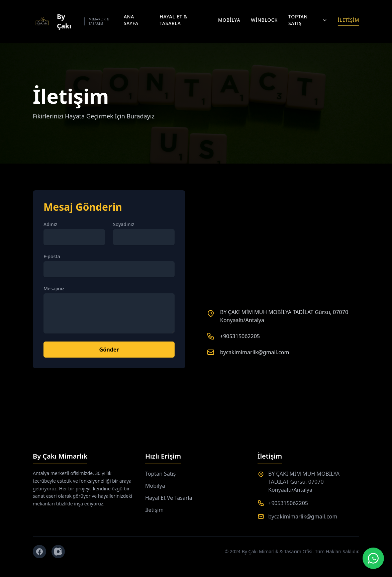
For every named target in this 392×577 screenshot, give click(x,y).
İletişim (349, 20)
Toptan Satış (308, 20)
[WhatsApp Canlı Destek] (373, 558)
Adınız (50, 224)
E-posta (52, 256)
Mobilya (229, 20)
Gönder (109, 350)
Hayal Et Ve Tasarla (169, 498)
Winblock (264, 20)
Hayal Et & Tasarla (173, 20)
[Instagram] (58, 552)
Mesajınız (54, 288)
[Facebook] (39, 552)
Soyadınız (124, 224)
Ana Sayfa (131, 20)
